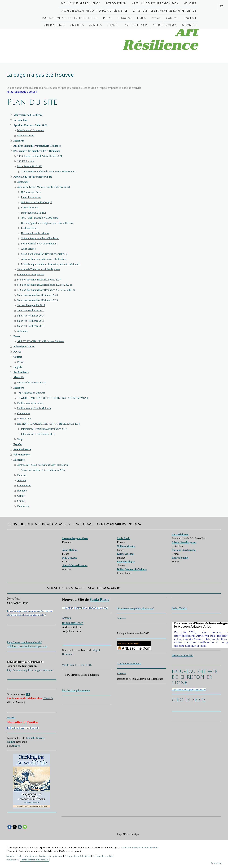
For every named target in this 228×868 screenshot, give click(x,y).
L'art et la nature (29, 208)
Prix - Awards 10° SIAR (30, 166)
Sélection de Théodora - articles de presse (39, 269)
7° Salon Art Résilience (129, 664)
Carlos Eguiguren (90, 675)
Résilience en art (26, 135)
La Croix (20, 728)
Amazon (16, 746)
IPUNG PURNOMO (73, 623)
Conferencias (24, 485)
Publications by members (30, 403)
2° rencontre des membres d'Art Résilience (164, 11)
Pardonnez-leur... (30, 228)
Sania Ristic (99, 599)
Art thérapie (23, 182)
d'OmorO (48, 698)
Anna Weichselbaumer (75, 565)
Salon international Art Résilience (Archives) (44, 254)
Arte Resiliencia (136, 26)
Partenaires (23, 506)
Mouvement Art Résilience (80, 4)
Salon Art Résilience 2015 (31, 326)
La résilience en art (31, 197)
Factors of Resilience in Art (31, 383)
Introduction (116, 4)
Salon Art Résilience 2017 (31, 316)
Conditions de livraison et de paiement (140, 847)
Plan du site (12, 860)
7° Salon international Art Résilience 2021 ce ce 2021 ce (46, 290)
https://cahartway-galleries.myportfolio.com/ (30, 670)
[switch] (9, 674)
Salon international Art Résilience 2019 (37, 300)
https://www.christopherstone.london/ (189, 689)
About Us (77, 26)
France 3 (34, 728)
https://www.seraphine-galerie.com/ (135, 608)
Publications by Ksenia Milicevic (34, 408)
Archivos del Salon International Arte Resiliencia (42, 465)
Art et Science (28, 249)
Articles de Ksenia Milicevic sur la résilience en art (44, 187)
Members (95, 26)
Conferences (24, 413)
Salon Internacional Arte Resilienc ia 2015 (43, 470)
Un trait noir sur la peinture (35, 233)
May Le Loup (70, 558)
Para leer (22, 475)
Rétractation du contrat (35, 860)
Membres (190, 4)
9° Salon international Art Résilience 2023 (39, 280)
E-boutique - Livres (132, 19)
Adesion (21, 480)
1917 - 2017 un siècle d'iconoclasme (40, 218)
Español (113, 26)
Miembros (189, 26)
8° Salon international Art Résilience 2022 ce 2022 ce (45, 285)
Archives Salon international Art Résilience (94, 11)
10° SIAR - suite (26, 161)
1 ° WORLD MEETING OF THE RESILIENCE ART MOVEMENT (53, 398)
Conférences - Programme (31, 274)
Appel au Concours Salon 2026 (155, 4)
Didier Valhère (179, 608)
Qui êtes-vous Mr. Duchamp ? (36, 202)
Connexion (216, 863)
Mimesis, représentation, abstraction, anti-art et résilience (50, 264)
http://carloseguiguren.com (76, 690)
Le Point (11, 728)
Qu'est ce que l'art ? (31, 192)
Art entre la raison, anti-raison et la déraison (44, 259)
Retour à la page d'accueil (22, 92)
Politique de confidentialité (77, 856)
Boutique (22, 491)
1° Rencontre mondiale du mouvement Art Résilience (48, 172)
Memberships (24, 419)
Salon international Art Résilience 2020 (37, 295)
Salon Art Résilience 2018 (31, 310)
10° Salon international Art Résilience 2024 (40, 156)
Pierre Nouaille (180, 558)
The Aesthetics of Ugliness (31, 393)
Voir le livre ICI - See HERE (77, 665)
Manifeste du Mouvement (30, 130)
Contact (172, 19)
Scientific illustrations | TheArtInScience (85, 608)
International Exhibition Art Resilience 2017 (44, 429)
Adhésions (23, 331)
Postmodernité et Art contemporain (39, 244)
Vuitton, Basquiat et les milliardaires (40, 238)
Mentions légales (15, 856)
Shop (20, 439)
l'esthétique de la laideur (33, 213)
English (190, 19)
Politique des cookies (103, 856)
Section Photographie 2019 (31, 305)
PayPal (156, 19)
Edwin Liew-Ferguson (184, 542)
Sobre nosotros (165, 26)
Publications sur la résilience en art (70, 19)
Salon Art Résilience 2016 (31, 321)
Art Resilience (55, 26)
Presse (107, 19)
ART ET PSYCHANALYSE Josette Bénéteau (41, 341)
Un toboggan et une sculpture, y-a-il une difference (47, 223)
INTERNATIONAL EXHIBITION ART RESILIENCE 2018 (48, 424)
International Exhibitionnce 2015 (38, 434)
